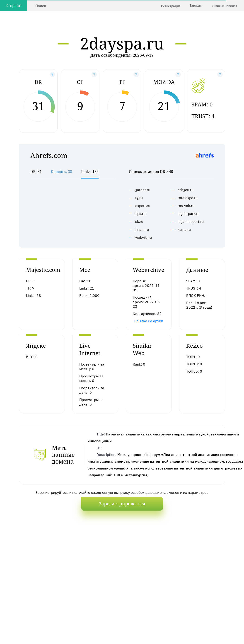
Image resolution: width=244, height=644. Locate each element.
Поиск (41, 6)
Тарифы (196, 5)
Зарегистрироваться (122, 504)
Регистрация (171, 6)
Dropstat (14, 6)
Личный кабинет (225, 6)
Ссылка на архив (149, 321)
